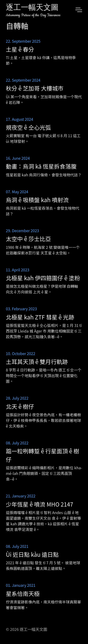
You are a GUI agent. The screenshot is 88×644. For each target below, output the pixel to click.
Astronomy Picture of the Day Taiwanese (33, 15)
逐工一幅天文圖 (32, 8)
